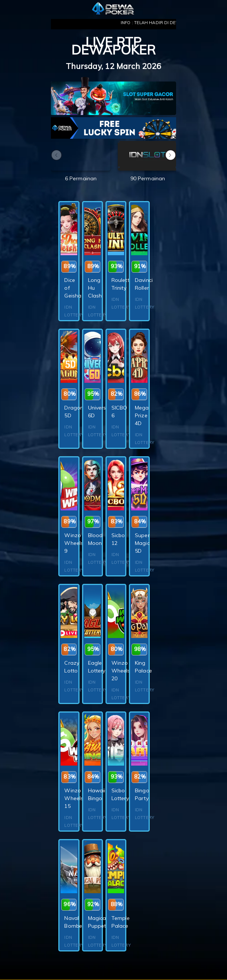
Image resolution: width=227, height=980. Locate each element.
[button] (171, 155)
